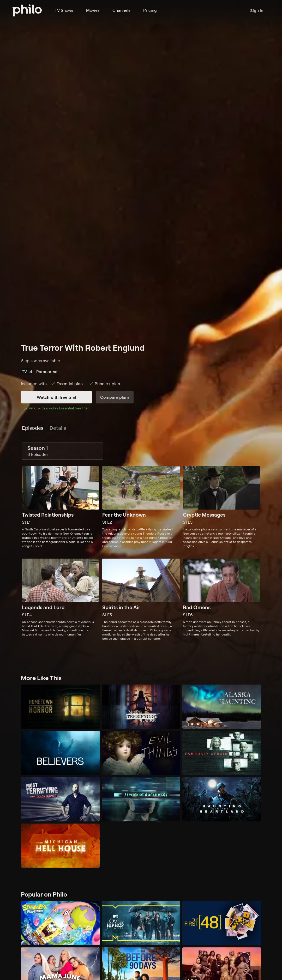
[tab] (33, 428)
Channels (121, 10)
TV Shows (64, 10)
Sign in (257, 10)
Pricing (150, 10)
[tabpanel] (141, 542)
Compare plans (115, 397)
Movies (93, 10)
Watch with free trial (56, 397)
